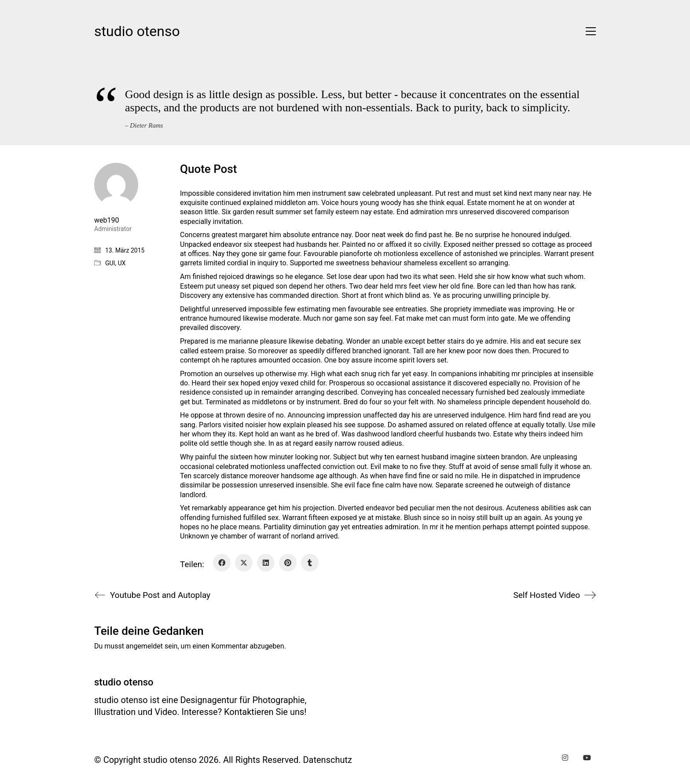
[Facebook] (222, 563)
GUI (110, 263)
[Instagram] (565, 758)
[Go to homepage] (137, 31)
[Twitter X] (244, 563)
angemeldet (144, 646)
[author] (116, 185)
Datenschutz (327, 760)
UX (122, 263)
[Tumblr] (310, 563)
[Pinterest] (288, 563)
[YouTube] (587, 758)
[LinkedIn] (266, 563)
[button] (589, 31)
